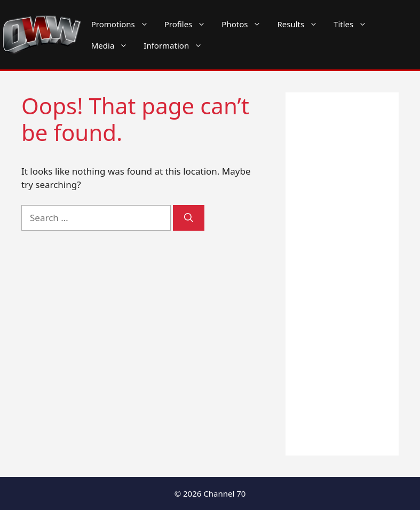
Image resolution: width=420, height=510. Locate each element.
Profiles (189, 24)
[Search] (189, 218)
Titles (354, 24)
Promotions (124, 24)
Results (301, 24)
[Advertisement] (342, 274)
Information (177, 45)
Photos (245, 24)
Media (114, 45)
